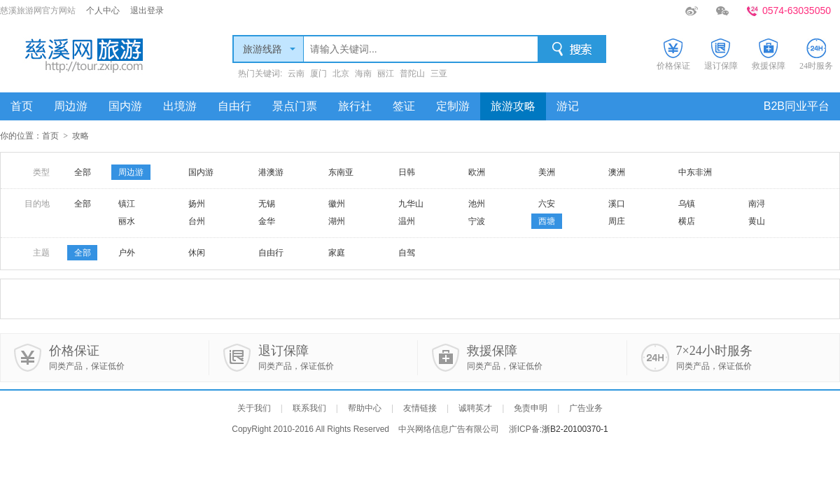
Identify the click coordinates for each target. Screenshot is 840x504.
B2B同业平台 (797, 106)
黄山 (757, 221)
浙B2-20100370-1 (575, 429)
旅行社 (355, 106)
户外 (127, 253)
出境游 (180, 106)
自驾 (407, 253)
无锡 (267, 204)
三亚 (439, 73)
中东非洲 (695, 172)
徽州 (337, 204)
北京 (341, 73)
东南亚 (341, 172)
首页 (22, 106)
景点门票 (295, 106)
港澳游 (271, 172)
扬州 (197, 204)
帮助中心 (365, 408)
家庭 (337, 253)
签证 (404, 106)
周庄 (617, 221)
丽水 (127, 221)
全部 (83, 172)
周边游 (71, 106)
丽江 (386, 73)
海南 (363, 73)
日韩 (407, 172)
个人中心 (103, 10)
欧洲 (477, 172)
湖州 (337, 221)
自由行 (234, 106)
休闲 (197, 253)
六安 (547, 204)
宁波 (477, 221)
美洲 (547, 172)
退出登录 (147, 10)
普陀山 (412, 73)
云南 (296, 73)
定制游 (453, 106)
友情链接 (420, 408)
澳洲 (617, 172)
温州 (407, 221)
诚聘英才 (475, 408)
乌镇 (687, 204)
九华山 (411, 204)
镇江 (127, 204)
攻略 (80, 136)
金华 (267, 221)
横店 (687, 221)
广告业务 (586, 408)
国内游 (125, 106)
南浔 (757, 204)
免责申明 (531, 408)
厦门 (318, 73)
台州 (197, 221)
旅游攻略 (513, 106)
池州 (477, 204)
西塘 (547, 221)
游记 (568, 106)
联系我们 (309, 408)
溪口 (617, 204)
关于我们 (254, 408)
